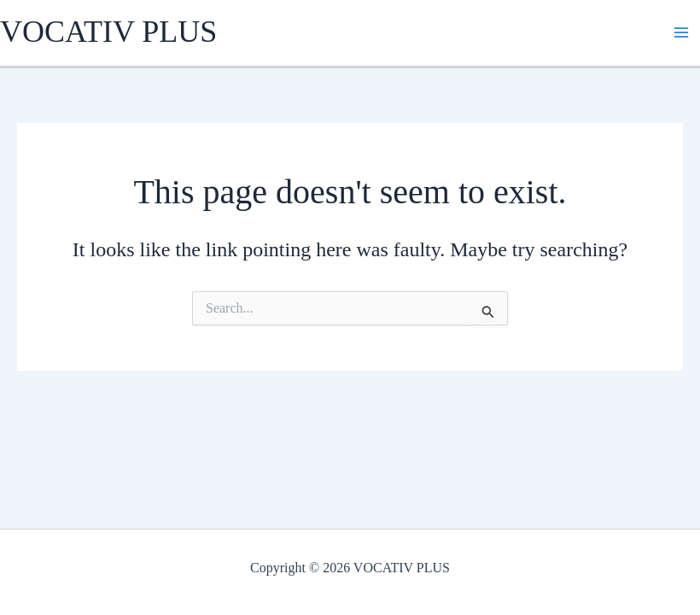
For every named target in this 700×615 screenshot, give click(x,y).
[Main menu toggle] (681, 32)
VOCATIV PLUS (108, 32)
